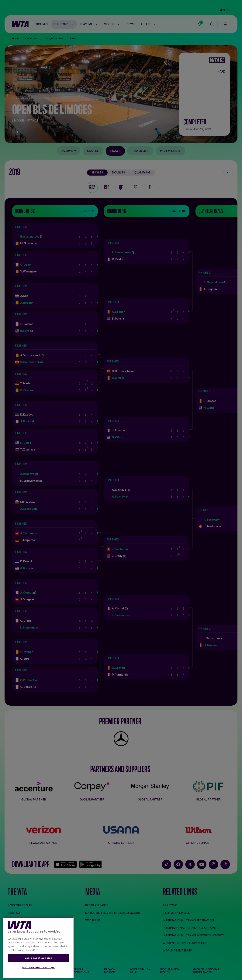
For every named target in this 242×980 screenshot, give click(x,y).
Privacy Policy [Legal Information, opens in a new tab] (32, 950)
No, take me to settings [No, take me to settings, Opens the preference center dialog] (38, 967)
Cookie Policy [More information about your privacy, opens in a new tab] (16, 950)
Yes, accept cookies (38, 958)
